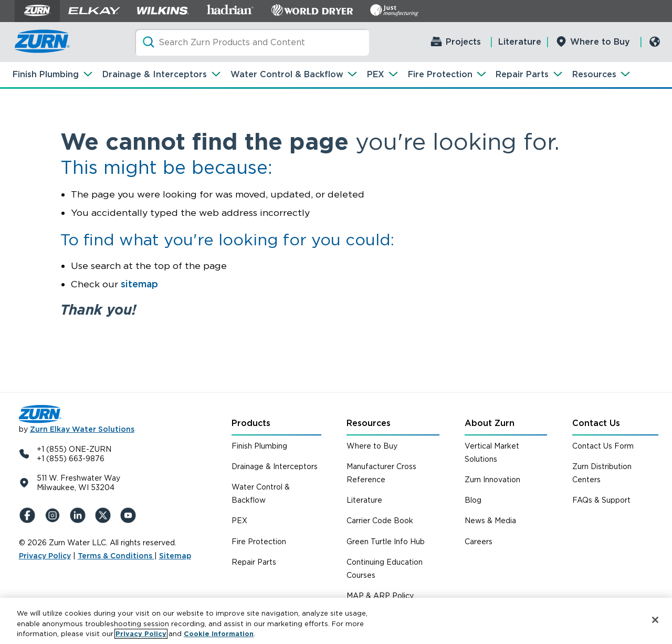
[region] (336, 621)
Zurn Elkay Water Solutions (82, 429)
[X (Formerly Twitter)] (105, 515)
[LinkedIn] (80, 515)
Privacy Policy (45, 556)
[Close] (655, 620)
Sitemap (175, 556)
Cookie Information (219, 634)
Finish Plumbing (46, 74)
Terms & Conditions (116, 556)
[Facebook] (29, 515)
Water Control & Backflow (287, 74)
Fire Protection (440, 74)
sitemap (139, 284)
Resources (594, 74)
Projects (463, 42)
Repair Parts (522, 74)
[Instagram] (55, 515)
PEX (376, 74)
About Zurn (490, 423)
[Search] (252, 42)
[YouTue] (130, 515)
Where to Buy (600, 42)
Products (251, 423)
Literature (520, 42)
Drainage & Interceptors (155, 74)
